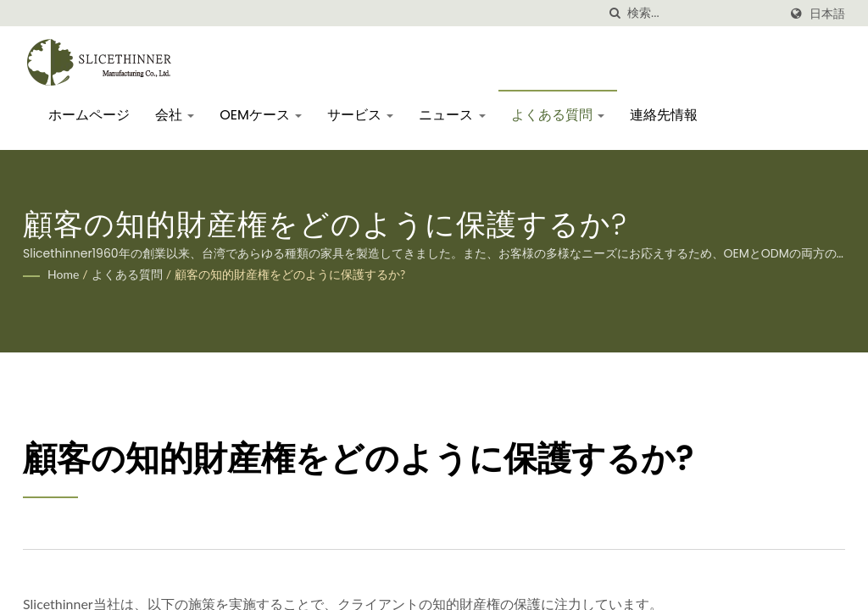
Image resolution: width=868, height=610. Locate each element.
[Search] (703, 13)
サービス (360, 115)
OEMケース (261, 115)
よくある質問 (558, 115)
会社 (175, 115)
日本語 (827, 14)
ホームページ (89, 115)
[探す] (615, 13)
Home (63, 274)
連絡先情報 (664, 115)
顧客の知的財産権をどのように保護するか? (290, 274)
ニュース (452, 115)
